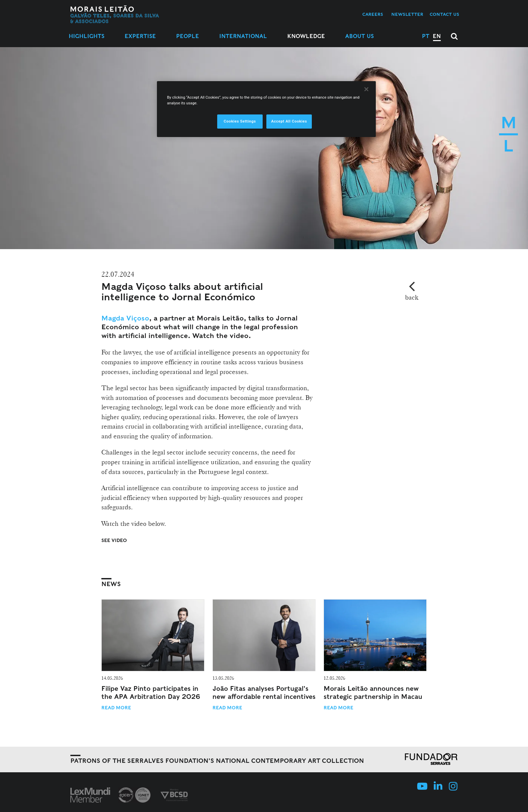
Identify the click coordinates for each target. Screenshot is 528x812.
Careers (373, 14)
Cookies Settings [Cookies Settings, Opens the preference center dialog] (240, 121)
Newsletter (407, 14)
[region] (266, 109)
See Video (114, 540)
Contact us (444, 14)
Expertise (140, 36)
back (412, 297)
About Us (359, 36)
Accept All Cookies (289, 121)
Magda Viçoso (125, 318)
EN (437, 36)
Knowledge (306, 36)
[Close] (366, 89)
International (243, 36)
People (188, 36)
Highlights (87, 36)
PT (426, 36)
